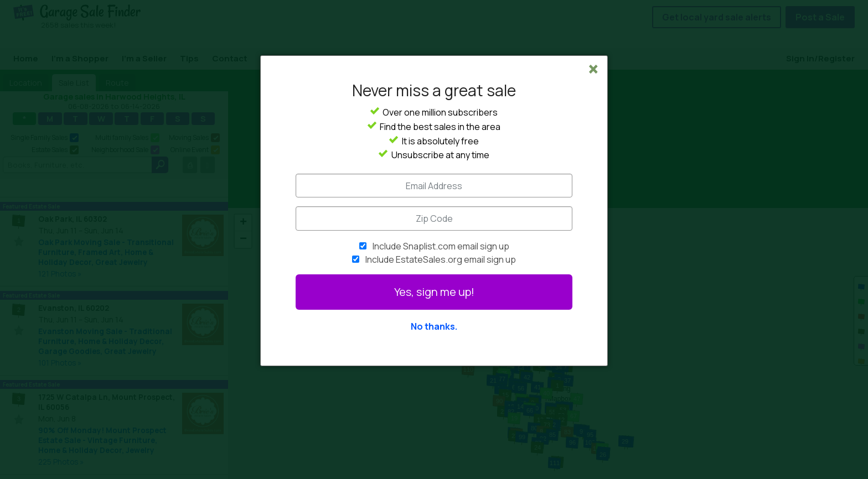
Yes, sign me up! (434, 292)
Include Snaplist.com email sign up (441, 246)
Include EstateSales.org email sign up (441, 259)
